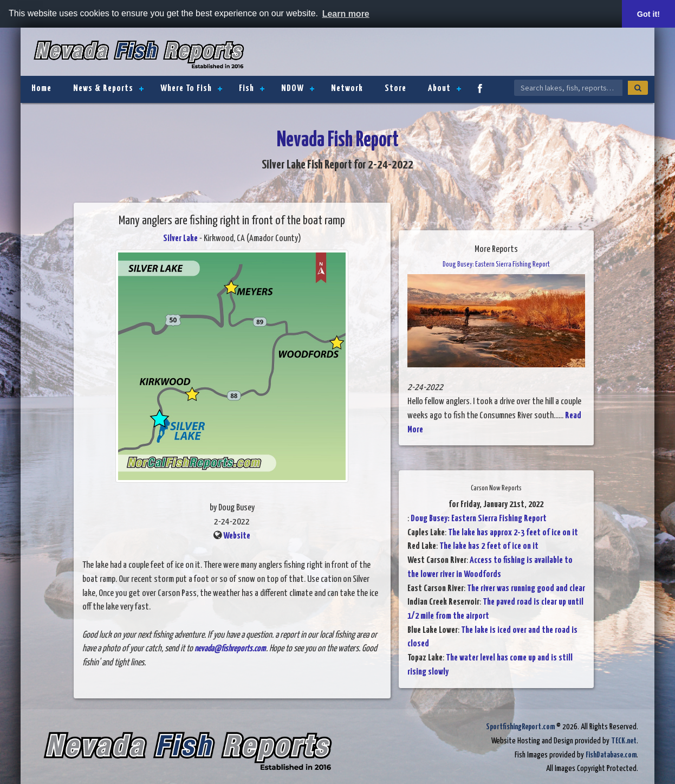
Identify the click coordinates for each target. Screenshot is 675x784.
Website (237, 536)
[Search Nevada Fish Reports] (568, 88)
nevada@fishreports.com (230, 649)
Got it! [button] (648, 14)
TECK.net (624, 741)
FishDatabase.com (611, 755)
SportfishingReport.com (520, 727)
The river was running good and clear (526, 589)
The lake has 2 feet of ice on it (489, 546)
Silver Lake (180, 239)
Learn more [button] (346, 14)
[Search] (638, 88)
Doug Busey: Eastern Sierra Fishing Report (479, 519)
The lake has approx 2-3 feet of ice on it (513, 533)
